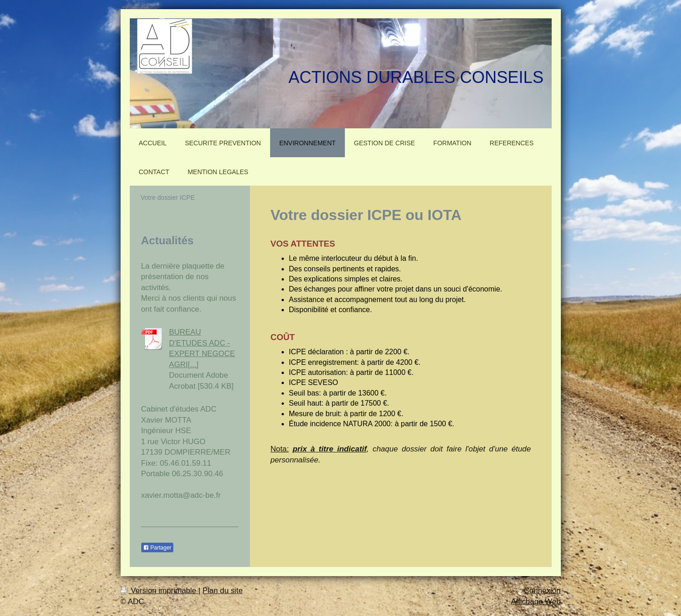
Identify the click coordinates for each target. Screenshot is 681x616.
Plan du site (223, 591)
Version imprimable (160, 591)
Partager (157, 548)
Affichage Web (536, 602)
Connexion (542, 591)
